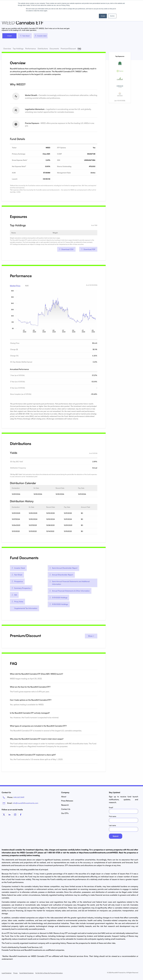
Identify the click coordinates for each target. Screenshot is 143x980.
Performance (31, 49)
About (64, 796)
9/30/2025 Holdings (59, 604)
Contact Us (66, 809)
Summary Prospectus (21, 588)
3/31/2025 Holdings (58, 597)
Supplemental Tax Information (26, 608)
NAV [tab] (27, 286)
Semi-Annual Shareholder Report (63, 568)
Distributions (43, 49)
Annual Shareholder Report (61, 574)
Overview (7, 49)
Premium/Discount (68, 49)
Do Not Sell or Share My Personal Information (49, 972)
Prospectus (17, 581)
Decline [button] (112, 16)
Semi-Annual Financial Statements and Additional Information (69, 582)
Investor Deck (18, 568)
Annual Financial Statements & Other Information (69, 590)
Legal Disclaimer (7, 972)
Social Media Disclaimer (27, 972)
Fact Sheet (17, 574)
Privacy (15, 972)
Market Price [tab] (15, 286)
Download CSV (66, 249)
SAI (14, 594)
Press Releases (67, 800)
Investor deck (41, 36)
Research (65, 804)
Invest (9, 36)
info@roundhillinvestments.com (25, 802)
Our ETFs (65, 813)
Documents (54, 49)
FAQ (79, 49)
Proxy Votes (17, 601)
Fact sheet (25, 36)
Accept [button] (103, 16)
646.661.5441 (19, 797)
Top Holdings (18, 49)
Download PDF (88, 249)
